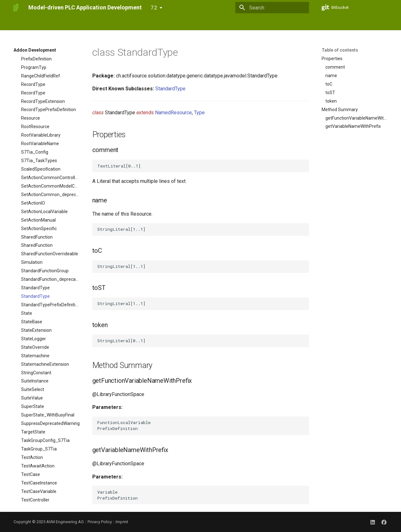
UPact (58, 23)
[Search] (272, 8)
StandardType (170, 89)
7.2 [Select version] (154, 8)
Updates (106, 23)
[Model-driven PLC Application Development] (16, 8)
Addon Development (143, 23)
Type (199, 113)
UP (16, 23)
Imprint (122, 522)
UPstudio (36, 23)
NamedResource (173, 113)
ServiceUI (81, 23)
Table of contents (340, 50)
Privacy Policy (100, 522)
